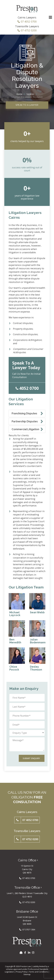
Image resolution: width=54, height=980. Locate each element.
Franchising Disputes (24, 413)
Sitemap (27, 974)
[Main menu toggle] (50, 17)
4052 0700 (29, 388)
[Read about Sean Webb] (37, 605)
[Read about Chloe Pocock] (17, 660)
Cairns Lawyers (27, 17)
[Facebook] (25, 953)
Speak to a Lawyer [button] (27, 105)
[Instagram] (33, 953)
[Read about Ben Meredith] (17, 632)
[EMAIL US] (21, 953)
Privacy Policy (21, 972)
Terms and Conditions (38, 972)
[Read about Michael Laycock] (17, 605)
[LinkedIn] (29, 953)
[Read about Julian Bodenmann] (37, 632)
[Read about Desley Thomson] (37, 660)
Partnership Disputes (25, 421)
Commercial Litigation (25, 429)
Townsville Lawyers (27, 26)
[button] (27, 820)
